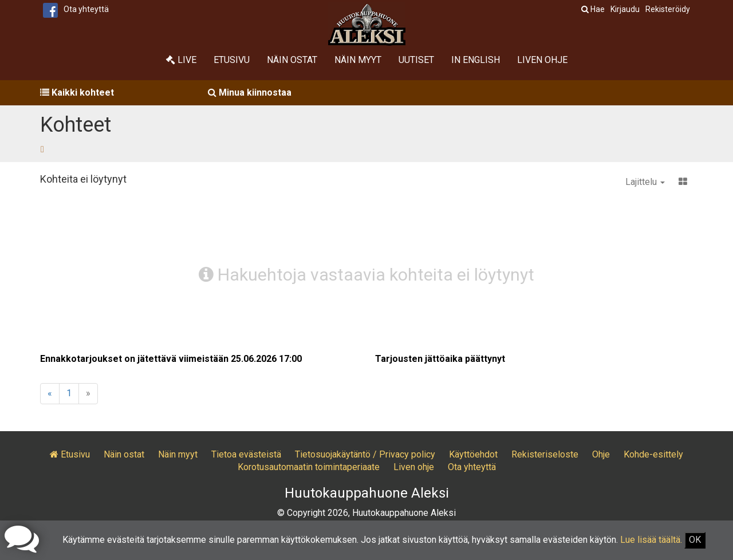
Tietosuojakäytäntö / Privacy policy (365, 454)
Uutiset (416, 60)
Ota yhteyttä (86, 9)
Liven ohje (542, 60)
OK (695, 540)
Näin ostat (292, 60)
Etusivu (232, 60)
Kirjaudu (625, 9)
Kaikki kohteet (77, 92)
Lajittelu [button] (645, 182)
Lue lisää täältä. (651, 540)
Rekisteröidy (668, 9)
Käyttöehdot (473, 454)
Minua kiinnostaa (250, 92)
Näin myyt (358, 60)
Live (181, 60)
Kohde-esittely (653, 454)
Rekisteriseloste (545, 454)
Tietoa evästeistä (246, 454)
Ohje (601, 454)
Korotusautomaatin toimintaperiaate (309, 467)
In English (476, 60)
